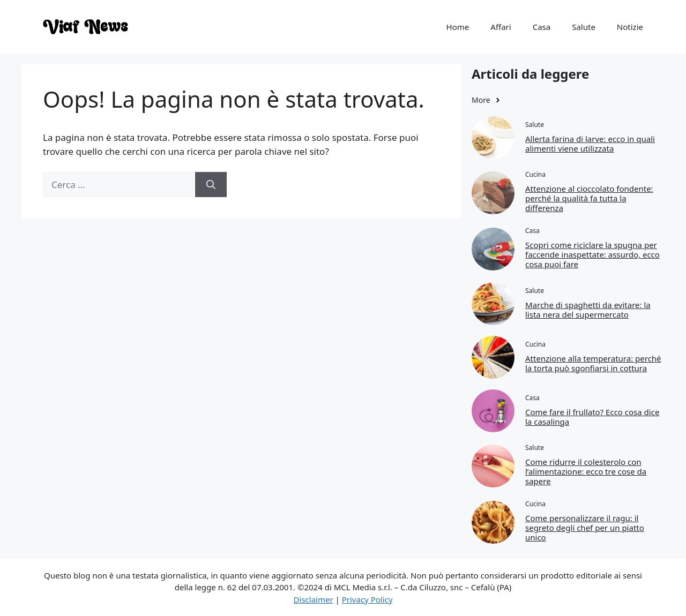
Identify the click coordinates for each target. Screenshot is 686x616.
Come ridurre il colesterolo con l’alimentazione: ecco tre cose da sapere (586, 471)
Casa (542, 27)
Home (458, 27)
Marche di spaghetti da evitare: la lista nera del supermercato (588, 310)
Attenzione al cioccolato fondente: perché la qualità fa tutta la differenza (589, 198)
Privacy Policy (367, 599)
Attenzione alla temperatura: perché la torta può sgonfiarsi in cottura (593, 363)
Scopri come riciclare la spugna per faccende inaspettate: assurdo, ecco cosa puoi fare (592, 254)
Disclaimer (314, 599)
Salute (584, 27)
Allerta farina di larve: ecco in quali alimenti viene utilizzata (590, 144)
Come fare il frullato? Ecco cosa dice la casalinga (592, 417)
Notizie (630, 27)
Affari (501, 27)
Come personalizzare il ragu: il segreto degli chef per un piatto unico (585, 528)
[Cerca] (211, 185)
